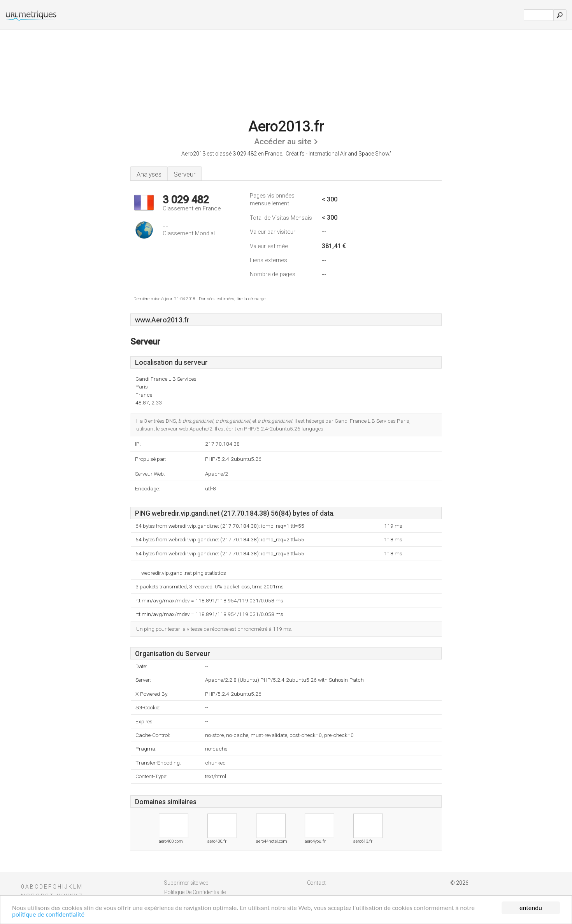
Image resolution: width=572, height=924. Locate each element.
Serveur (184, 174)
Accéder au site (283, 142)
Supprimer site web (186, 883)
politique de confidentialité (48, 915)
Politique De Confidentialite (195, 892)
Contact (316, 883)
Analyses (149, 174)
